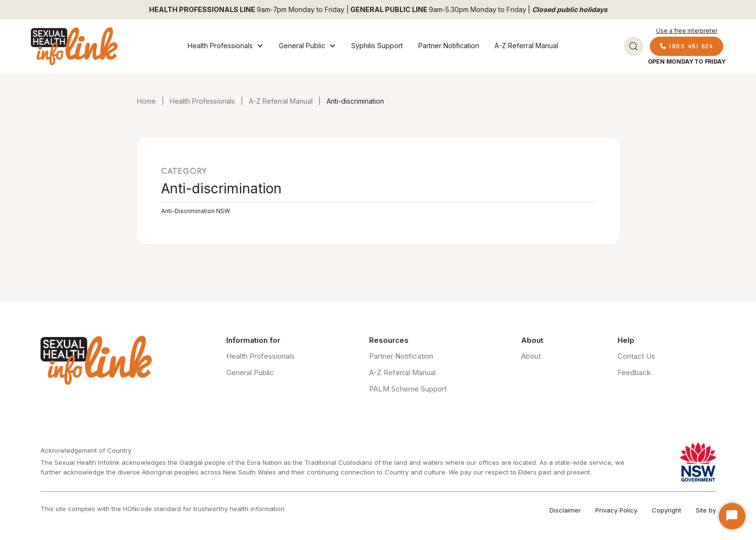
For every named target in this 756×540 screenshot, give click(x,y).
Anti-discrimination (355, 101)
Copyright (667, 510)
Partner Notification (449, 46)
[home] (74, 46)
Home (146, 101)
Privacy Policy (616, 510)
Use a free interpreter (687, 31)
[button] (226, 46)
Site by (706, 510)
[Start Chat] (732, 516)
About (531, 356)
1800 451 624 (687, 46)
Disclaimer (565, 510)
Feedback (634, 372)
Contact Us (636, 356)
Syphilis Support (377, 46)
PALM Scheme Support (408, 389)
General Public (250, 372)
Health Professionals (202, 101)
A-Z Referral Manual (526, 46)
